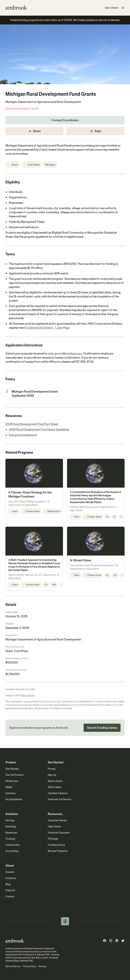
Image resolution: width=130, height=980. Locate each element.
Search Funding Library (102, 728)
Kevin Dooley (28, 695)
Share (35, 131)
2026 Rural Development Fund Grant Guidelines (39, 430)
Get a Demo (112, 8)
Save (95, 131)
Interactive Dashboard (23, 435)
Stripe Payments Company (39, 949)
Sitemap (42, 966)
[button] (123, 8)
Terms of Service (13, 966)
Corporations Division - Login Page (47, 328)
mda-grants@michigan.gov (65, 353)
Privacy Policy (30, 966)
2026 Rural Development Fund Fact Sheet (32, 424)
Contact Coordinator (65, 120)
